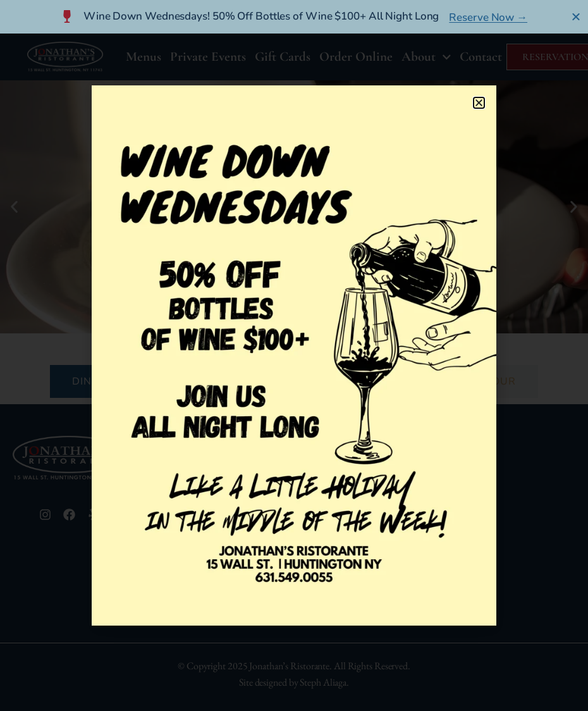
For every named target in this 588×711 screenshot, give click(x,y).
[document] (294, 355)
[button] (479, 103)
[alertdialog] (294, 17)
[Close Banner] (576, 16)
